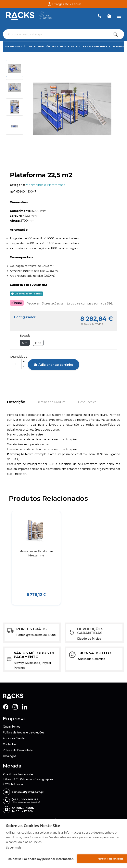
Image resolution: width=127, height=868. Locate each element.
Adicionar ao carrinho (54, 365)
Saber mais (14, 847)
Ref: (13, 192)
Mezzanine (36, 555)
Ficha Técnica (87, 402)
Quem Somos (12, 726)
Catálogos (10, 756)
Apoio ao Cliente (14, 738)
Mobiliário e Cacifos (54, 47)
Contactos (10, 744)
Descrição (16, 402)
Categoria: (17, 185)
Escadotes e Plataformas (91, 47)
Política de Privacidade (18, 750)
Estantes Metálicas (20, 47)
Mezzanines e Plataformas (45, 185)
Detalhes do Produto (51, 402)
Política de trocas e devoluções (24, 732)
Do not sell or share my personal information (41, 859)
